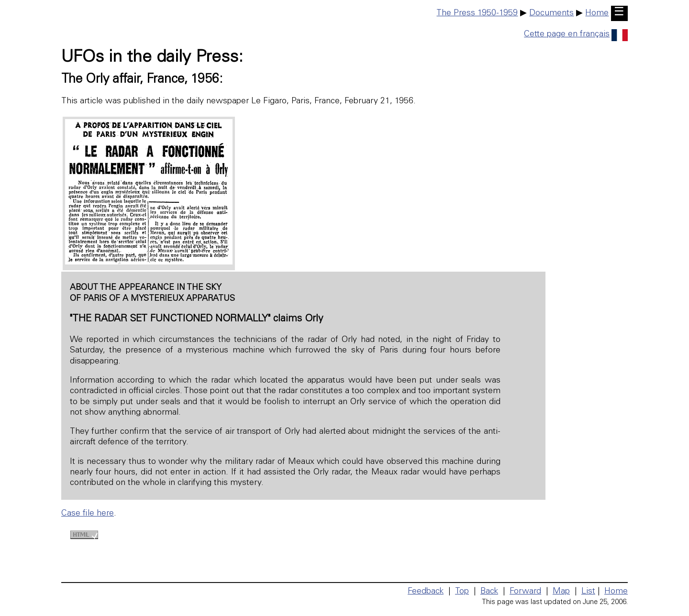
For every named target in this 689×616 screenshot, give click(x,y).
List (588, 592)
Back (489, 592)
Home (597, 13)
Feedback (426, 592)
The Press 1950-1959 (477, 13)
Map (561, 592)
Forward (525, 592)
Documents (551, 13)
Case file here (88, 514)
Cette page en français (576, 34)
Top (462, 592)
